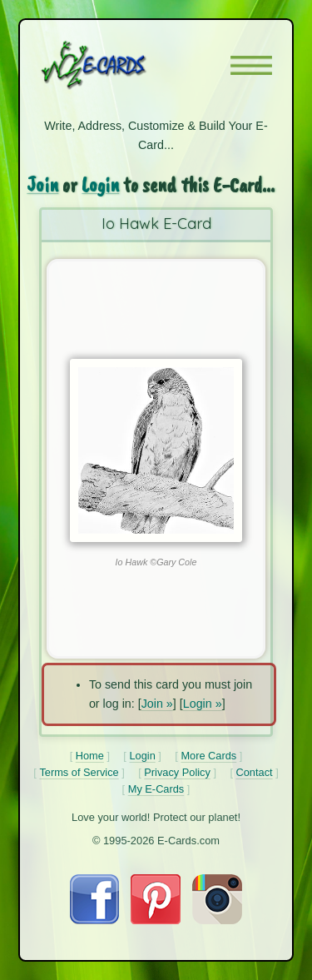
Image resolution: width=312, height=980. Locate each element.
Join (42, 184)
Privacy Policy (177, 772)
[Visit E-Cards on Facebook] (94, 920)
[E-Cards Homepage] (123, 65)
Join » (157, 704)
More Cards (208, 756)
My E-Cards (156, 789)
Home (90, 756)
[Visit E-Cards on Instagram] (217, 920)
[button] (251, 65)
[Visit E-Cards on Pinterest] (156, 920)
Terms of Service (79, 772)
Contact (255, 772)
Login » (203, 704)
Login (100, 184)
